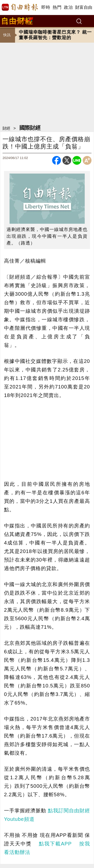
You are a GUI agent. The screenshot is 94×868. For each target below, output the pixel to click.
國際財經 (30, 128)
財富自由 (84, 7)
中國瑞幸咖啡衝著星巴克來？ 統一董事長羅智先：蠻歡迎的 (55, 35)
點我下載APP (55, 844)
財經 (6, 128)
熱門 (57, 7)
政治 (68, 7)
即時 (46, 7)
